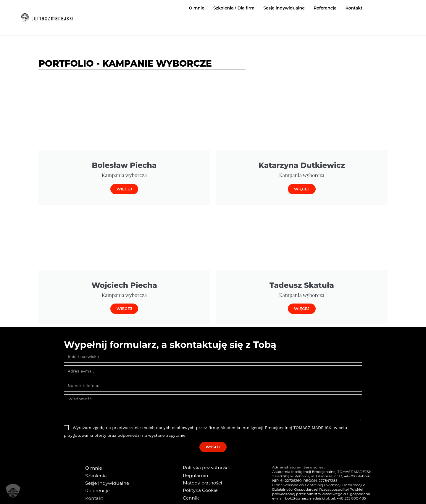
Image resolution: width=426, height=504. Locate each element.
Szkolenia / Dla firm (234, 8)
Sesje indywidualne (284, 8)
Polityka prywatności (204, 468)
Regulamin (194, 475)
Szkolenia (95, 475)
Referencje (325, 8)
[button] (13, 491)
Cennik (190, 496)
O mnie (197, 8)
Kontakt (354, 8)
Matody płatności (201, 482)
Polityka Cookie (199, 489)
